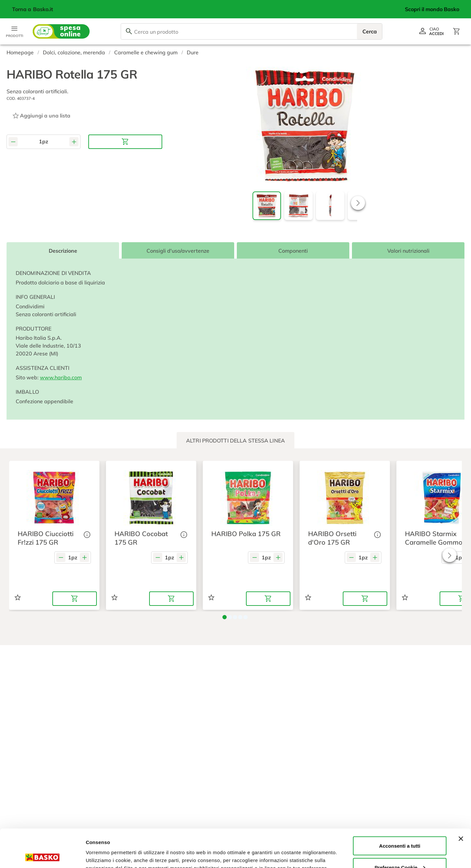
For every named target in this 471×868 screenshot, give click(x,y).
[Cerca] (129, 31)
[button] (358, 203)
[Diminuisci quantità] (13, 142)
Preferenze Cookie (107, 848)
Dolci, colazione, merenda (74, 52)
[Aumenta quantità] (74, 142)
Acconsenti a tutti (400, 808)
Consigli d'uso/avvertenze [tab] (178, 251)
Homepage (20, 52)
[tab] (235, 441)
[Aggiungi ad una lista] (41, 116)
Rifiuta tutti (400, 850)
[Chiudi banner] (461, 801)
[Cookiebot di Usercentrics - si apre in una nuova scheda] (42, 855)
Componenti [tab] (293, 251)
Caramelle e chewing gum (146, 52)
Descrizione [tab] (63, 251)
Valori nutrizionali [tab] (408, 251)
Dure (193, 52)
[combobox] (252, 31)
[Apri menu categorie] (14, 31)
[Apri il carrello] (457, 31)
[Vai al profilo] (431, 31)
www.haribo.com (61, 377)
